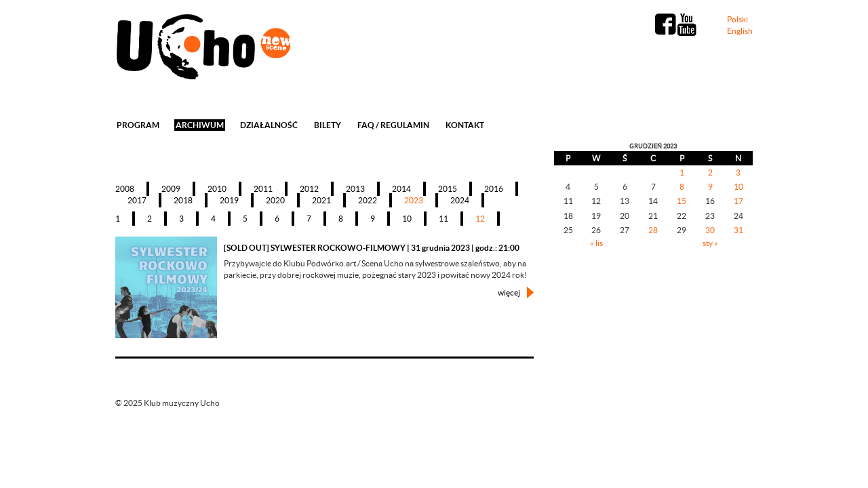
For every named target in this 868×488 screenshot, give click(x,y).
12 (480, 219)
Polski (737, 19)
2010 (217, 189)
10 (407, 219)
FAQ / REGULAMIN (393, 125)
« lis (596, 243)
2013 (355, 189)
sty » (710, 243)
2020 (275, 200)
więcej (509, 292)
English (740, 31)
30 (710, 230)
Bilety (328, 125)
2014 (401, 189)
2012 (309, 189)
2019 (229, 200)
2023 (414, 200)
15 (682, 201)
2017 (137, 200)
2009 (171, 189)
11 (443, 219)
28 (653, 230)
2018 (183, 200)
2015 (448, 189)
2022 (368, 200)
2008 (125, 189)
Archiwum (200, 125)
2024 (460, 200)
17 (738, 201)
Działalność (269, 125)
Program (138, 125)
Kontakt (465, 125)
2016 (494, 189)
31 (738, 230)
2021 (321, 200)
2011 (263, 189)
